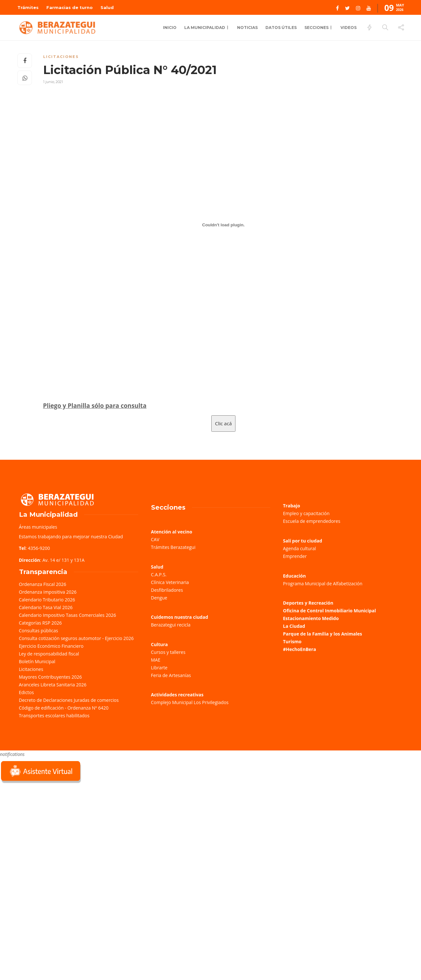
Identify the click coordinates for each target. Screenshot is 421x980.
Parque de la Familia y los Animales (323, 634)
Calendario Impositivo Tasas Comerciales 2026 (68, 615)
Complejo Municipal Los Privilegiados (190, 702)
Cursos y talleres (168, 652)
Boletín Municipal (37, 661)
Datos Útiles (281, 28)
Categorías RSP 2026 (40, 623)
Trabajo (292, 506)
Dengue (159, 598)
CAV (155, 539)
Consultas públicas (39, 631)
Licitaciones (61, 57)
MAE (156, 660)
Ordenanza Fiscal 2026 (43, 584)
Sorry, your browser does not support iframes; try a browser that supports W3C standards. (48, 830)
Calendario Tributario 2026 (47, 600)
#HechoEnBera (300, 649)
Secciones (316, 28)
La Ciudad (294, 626)
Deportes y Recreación (308, 603)
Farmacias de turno (70, 7)
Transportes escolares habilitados (54, 716)
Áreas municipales (38, 527)
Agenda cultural (300, 548)
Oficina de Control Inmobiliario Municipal (330, 611)
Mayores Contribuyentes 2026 (51, 677)
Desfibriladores (167, 590)
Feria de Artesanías (171, 675)
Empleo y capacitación (306, 513)
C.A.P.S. (159, 575)
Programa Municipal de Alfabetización (323, 584)
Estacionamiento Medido (311, 618)
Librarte (159, 668)
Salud (107, 7)
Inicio (170, 28)
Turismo (292, 641)
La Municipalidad (205, 28)
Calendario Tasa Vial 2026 (46, 607)
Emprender (295, 556)
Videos (349, 28)
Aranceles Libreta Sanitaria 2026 (53, 685)
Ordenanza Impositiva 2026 (48, 592)
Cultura (160, 644)
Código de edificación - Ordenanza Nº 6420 (64, 708)
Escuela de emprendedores (312, 521)
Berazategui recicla (171, 625)
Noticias (247, 28)
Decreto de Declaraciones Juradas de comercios (69, 700)
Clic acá (224, 423)
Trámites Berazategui (173, 547)
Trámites (28, 7)
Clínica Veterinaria (170, 582)
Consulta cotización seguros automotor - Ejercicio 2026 (77, 638)
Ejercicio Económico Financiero (51, 646)
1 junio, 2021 (53, 82)
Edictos (27, 692)
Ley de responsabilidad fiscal (49, 654)
